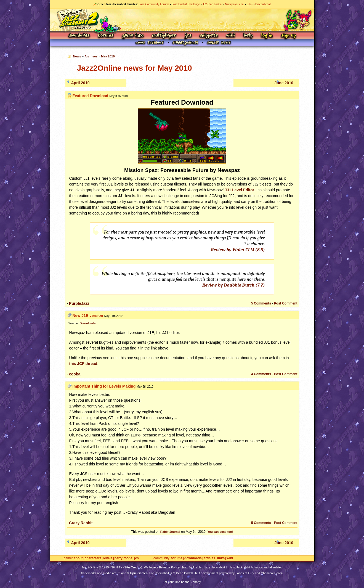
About (78, 558)
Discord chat (263, 4)
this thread (83, 364)
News (77, 56)
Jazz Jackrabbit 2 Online (182, 20)
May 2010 (108, 56)
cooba (75, 374)
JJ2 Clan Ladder (213, 4)
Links (221, 558)
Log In (267, 36)
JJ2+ (250, 4)
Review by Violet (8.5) (238, 250)
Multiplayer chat (235, 4)
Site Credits (133, 567)
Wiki (231, 36)
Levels (108, 558)
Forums (106, 36)
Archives (91, 56)
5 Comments (261, 303)
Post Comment (286, 303)
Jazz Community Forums (154, 4)
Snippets (209, 36)
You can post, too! (220, 532)
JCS (188, 36)
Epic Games (139, 573)
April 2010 (80, 83)
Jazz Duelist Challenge (186, 4)
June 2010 (284, 83)
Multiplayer (164, 36)
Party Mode (123, 558)
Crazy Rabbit (81, 523)
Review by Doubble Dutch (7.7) (234, 285)
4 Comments (261, 374)
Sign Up (288, 36)
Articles (209, 558)
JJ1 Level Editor (239, 190)
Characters (93, 558)
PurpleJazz (79, 303)
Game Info (133, 36)
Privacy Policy (170, 567)
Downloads (79, 36)
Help (248, 36)
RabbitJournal (170, 532)
